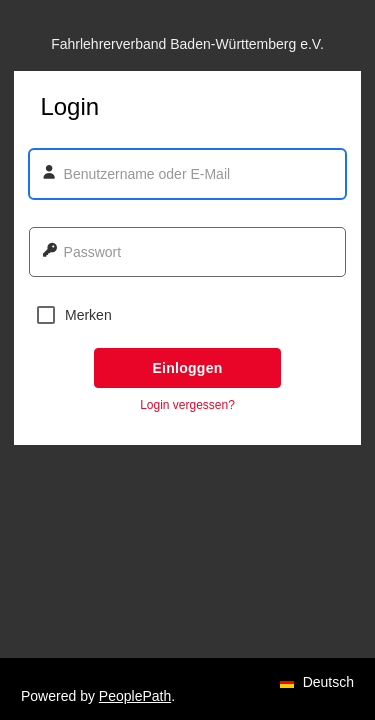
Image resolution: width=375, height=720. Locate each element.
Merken (74, 315)
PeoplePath (135, 696)
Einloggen (187, 368)
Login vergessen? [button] (187, 405)
